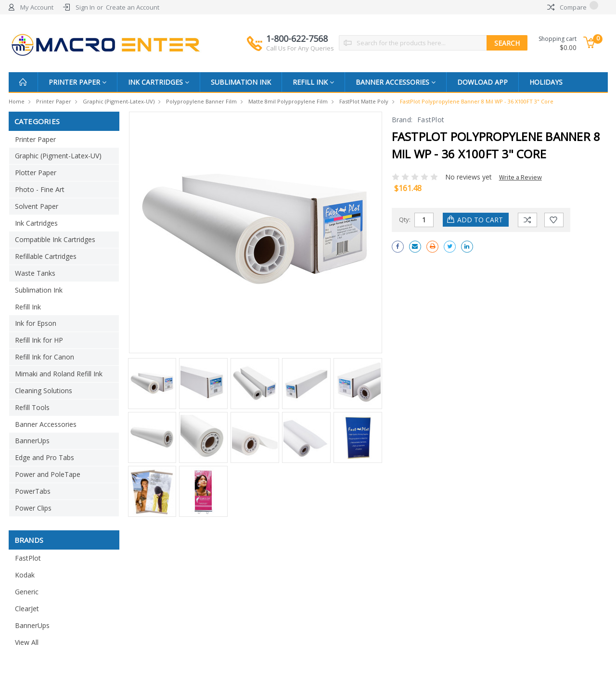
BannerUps (32, 441)
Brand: (402, 120)
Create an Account (133, 7)
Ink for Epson (36, 323)
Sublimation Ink (241, 82)
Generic (27, 592)
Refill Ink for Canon (45, 357)
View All (27, 642)
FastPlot (28, 558)
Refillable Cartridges (46, 256)
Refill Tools (32, 407)
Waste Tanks (35, 273)
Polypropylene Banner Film (201, 101)
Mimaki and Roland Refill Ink (59, 374)
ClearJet (27, 609)
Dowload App (482, 82)
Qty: (405, 219)
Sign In (85, 7)
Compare (573, 7)
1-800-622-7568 (300, 43)
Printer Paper (77, 82)
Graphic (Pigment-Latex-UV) (119, 101)
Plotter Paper (36, 173)
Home (17, 101)
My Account (37, 7)
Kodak (25, 575)
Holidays (546, 82)
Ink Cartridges (159, 82)
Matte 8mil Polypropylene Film (288, 101)
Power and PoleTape (48, 474)
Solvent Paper (37, 206)
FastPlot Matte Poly (364, 101)
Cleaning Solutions (44, 391)
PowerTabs (33, 491)
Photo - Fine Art (40, 189)
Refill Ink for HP (39, 340)
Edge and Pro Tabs (45, 457)
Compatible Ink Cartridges (55, 239)
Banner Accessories (396, 82)
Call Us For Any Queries (300, 48)
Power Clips (33, 508)
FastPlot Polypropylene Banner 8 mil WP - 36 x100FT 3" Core (477, 101)
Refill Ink (313, 82)
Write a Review (520, 177)
